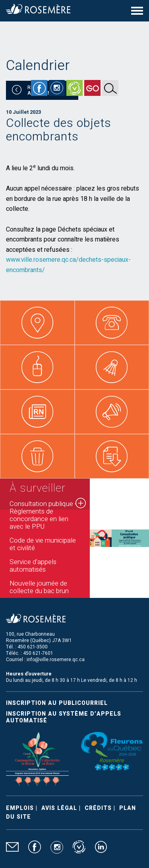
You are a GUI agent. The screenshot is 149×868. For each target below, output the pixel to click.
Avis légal (59, 808)
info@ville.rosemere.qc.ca (56, 660)
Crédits (98, 808)
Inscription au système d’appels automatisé (64, 717)
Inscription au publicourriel (57, 703)
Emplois (20, 808)
